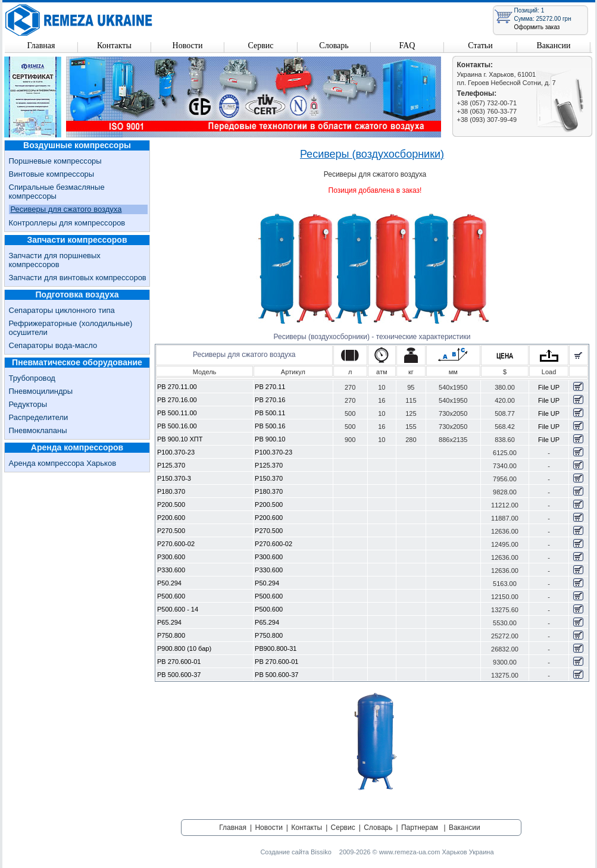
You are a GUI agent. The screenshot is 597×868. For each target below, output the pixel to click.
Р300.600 (171, 557)
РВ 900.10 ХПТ (180, 439)
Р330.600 (171, 570)
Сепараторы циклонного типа (62, 310)
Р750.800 (171, 635)
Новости (188, 46)
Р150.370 (269, 478)
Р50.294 (169, 583)
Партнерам (420, 828)
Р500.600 (171, 596)
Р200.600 (171, 518)
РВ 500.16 (270, 426)
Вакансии (553, 46)
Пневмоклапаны (38, 430)
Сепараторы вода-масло (53, 345)
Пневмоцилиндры (41, 391)
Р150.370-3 (174, 478)
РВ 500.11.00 (177, 413)
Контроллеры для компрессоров (67, 223)
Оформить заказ (537, 27)
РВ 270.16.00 (177, 400)
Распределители (39, 417)
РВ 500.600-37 (179, 675)
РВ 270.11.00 (177, 387)
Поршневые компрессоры (55, 161)
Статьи (480, 46)
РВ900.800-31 (276, 648)
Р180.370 (171, 491)
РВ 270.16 (270, 400)
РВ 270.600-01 (179, 662)
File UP (549, 387)
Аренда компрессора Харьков (63, 463)
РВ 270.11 (270, 387)
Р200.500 (171, 504)
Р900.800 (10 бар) (184, 648)
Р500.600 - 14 (178, 609)
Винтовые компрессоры (52, 174)
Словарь (334, 46)
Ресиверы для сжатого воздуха (66, 209)
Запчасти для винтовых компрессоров (78, 278)
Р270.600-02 (176, 544)
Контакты (114, 46)
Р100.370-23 (176, 452)
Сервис (260, 46)
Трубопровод (32, 378)
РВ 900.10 (270, 439)
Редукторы (28, 404)
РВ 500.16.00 (177, 426)
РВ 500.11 (270, 413)
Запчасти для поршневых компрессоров (55, 260)
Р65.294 (169, 622)
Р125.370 (171, 465)
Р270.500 (171, 531)
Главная (41, 46)
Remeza (79, 20)
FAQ (407, 46)
